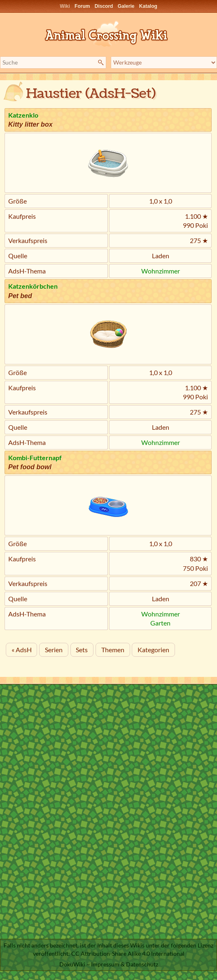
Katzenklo (23, 115)
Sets (82, 650)
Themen (113, 650)
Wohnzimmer (161, 271)
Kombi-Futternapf (35, 458)
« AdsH (22, 650)
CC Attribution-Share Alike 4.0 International (128, 953)
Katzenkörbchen (33, 286)
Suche (102, 63)
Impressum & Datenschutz (125, 964)
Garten (160, 623)
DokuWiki (72, 964)
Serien (54, 650)
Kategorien (153, 650)
